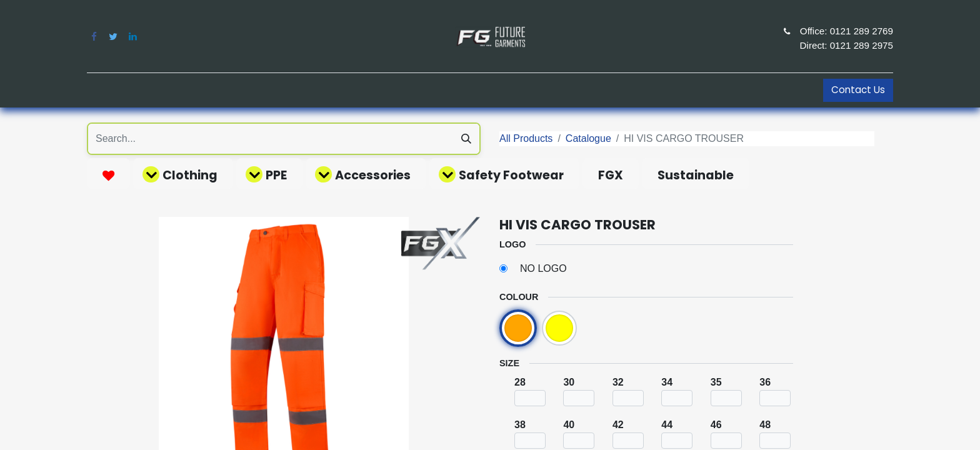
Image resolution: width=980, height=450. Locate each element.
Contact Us (858, 90)
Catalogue (588, 138)
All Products (526, 138)
